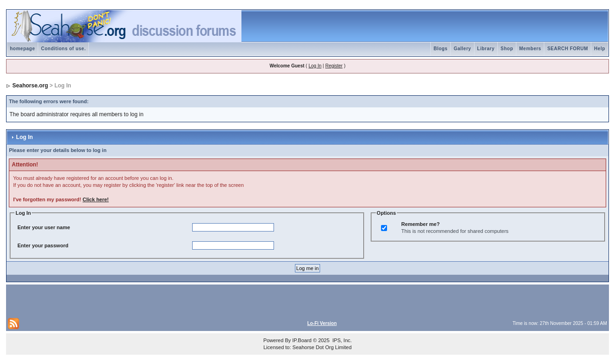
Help (600, 49)
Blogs (441, 49)
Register (334, 66)
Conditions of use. (63, 49)
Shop (507, 49)
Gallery (462, 49)
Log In (315, 66)
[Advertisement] (117, 300)
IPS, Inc (341, 340)
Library (486, 49)
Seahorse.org (30, 86)
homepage (22, 49)
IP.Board (302, 340)
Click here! (96, 199)
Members (530, 49)
